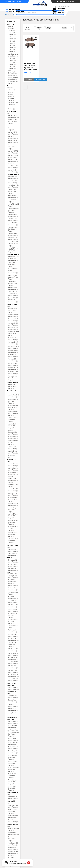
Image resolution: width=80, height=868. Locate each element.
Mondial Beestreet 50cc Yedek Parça (13, 432)
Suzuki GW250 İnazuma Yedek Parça (13, 277)
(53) (17, 56)
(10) (13, 267)
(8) (15, 90)
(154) (18, 835)
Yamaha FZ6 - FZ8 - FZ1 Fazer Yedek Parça (13, 166)
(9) (14, 43)
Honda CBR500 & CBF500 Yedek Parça (13, 229)
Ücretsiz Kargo (39, 28)
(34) (13, 537)
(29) (17, 198)
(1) (13, 312)
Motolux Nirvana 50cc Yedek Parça (13, 522)
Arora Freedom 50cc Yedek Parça (13, 782)
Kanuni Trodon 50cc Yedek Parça (12, 811)
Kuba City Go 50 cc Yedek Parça (13, 858)
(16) (17, 153)
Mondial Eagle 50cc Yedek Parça (12, 426)
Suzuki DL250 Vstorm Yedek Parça (12, 283)
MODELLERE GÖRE (15, 12)
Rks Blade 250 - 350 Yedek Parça (13, 615)
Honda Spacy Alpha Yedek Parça (12, 191)
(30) (17, 551)
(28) (13, 193)
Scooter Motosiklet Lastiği (11, 29)
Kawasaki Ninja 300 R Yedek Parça (13, 310)
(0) (13, 100)
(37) (13, 428)
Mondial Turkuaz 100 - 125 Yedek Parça (13, 414)
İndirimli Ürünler (49, 28)
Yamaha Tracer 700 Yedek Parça (13, 147)
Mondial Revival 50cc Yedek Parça (13, 420)
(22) (13, 388)
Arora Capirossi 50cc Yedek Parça (13, 757)
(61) (17, 397)
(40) (17, 807)
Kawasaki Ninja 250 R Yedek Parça (13, 378)
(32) (17, 438)
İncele (29, 79)
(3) (17, 162)
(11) (15, 60)
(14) (15, 47)
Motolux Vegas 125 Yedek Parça (13, 510)
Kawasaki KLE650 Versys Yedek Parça (13, 334)
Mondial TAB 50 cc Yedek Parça (13, 443)
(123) (18, 562)
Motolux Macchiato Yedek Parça (13, 485)
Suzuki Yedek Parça (13, 254)
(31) (13, 530)
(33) (13, 518)
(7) (13, 96)
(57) (17, 581)
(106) (18, 676)
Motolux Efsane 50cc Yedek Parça (13, 516)
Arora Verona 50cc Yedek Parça (12, 788)
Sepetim (61, 12)
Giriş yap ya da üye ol (64, 8)
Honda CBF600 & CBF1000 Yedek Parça (13, 244)
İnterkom (12, 90)
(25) (15, 69)
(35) (17, 434)
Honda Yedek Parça (13, 174)
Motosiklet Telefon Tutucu (11, 94)
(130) (18, 640)
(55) (17, 845)
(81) (13, 409)
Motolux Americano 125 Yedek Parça (13, 479)
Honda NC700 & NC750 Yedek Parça (13, 250)
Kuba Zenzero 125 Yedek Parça (12, 839)
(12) (17, 168)
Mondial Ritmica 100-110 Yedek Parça (13, 407)
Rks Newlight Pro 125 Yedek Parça (13, 621)
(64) (17, 651)
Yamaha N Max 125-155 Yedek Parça (13, 122)
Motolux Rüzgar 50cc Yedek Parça (13, 541)
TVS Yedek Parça (12, 558)
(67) (13, 841)
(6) (17, 172)
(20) (13, 124)
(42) (13, 403)
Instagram (70, 2)
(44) (13, 206)
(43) (17, 566)
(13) (15, 35)
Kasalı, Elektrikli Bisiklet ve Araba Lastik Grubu (13, 77)
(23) (13, 130)
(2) (17, 79)
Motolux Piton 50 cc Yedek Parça (13, 528)
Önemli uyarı (13, 862)
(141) (13, 623)
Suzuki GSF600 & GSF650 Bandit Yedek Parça (13, 294)
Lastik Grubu (10, 24)
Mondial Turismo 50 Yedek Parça (13, 401)
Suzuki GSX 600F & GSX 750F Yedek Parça (13, 300)
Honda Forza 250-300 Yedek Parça (13, 210)
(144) (18, 117)
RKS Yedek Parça (12, 573)
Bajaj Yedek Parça (12, 382)
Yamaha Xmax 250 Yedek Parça (13, 128)
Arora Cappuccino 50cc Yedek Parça (13, 770)
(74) (17, 221)
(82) (17, 187)
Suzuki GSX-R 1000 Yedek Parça (12, 265)
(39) (13, 422)
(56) (14, 31)
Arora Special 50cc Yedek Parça (12, 776)
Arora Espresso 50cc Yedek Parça (13, 763)
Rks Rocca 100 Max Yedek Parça (12, 645)
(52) (13, 830)
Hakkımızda (9, 4)
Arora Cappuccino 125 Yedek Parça (13, 734)
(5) (14, 105)
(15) (17, 711)
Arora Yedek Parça (13, 730)
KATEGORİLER (13, 9)
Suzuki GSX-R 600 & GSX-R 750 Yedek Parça (14, 259)
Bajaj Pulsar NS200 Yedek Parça (12, 386)
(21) (13, 83)
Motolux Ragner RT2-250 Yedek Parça (13, 499)
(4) (14, 52)
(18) (15, 39)
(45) (17, 698)
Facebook (61, 2)
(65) (17, 702)
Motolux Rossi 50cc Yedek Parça (12, 535)
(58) (13, 202)
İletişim (15, 4)
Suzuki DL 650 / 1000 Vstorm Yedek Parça (13, 271)
